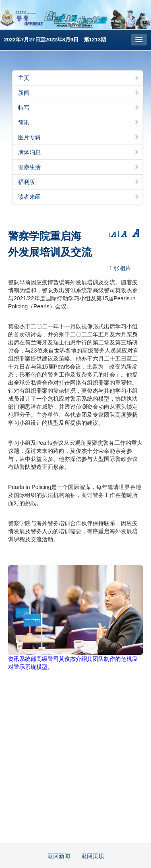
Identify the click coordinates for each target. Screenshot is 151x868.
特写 (79, 108)
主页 (79, 78)
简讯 (79, 122)
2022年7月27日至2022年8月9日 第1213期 (55, 40)
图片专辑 (79, 137)
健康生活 (79, 167)
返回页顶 (93, 856)
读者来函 (79, 197)
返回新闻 (59, 856)
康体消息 (79, 152)
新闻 (79, 93)
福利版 (79, 182)
